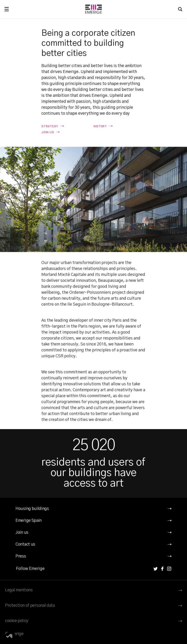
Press (21, 556)
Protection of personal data (30, 606)
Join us (22, 533)
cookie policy (17, 621)
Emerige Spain (29, 521)
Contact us (25, 544)
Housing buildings (32, 509)
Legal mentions (19, 590)
